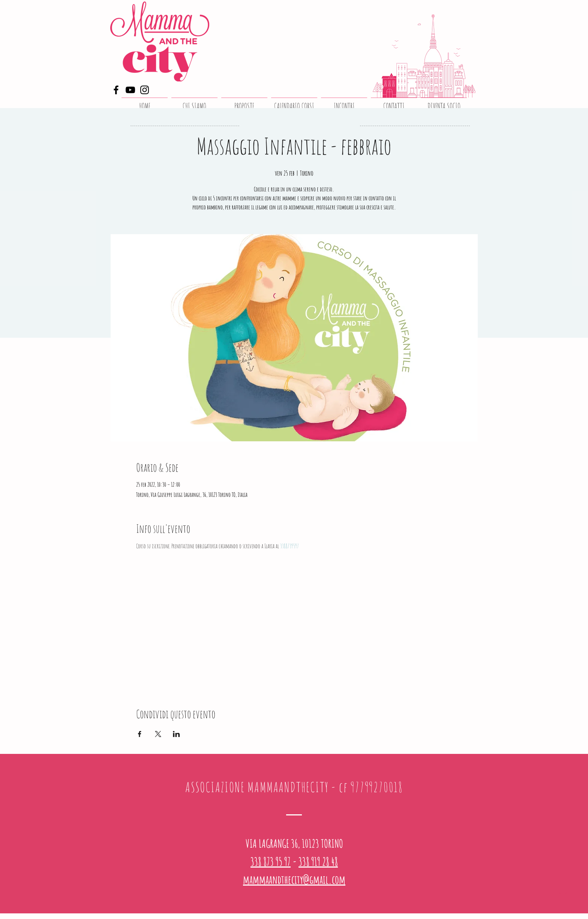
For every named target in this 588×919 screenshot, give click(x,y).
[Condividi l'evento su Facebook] (140, 734)
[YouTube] (130, 90)
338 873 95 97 (271, 861)
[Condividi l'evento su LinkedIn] (176, 734)
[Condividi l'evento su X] (158, 734)
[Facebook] (116, 90)
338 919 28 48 (318, 861)
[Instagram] (145, 90)
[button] (244, 103)
